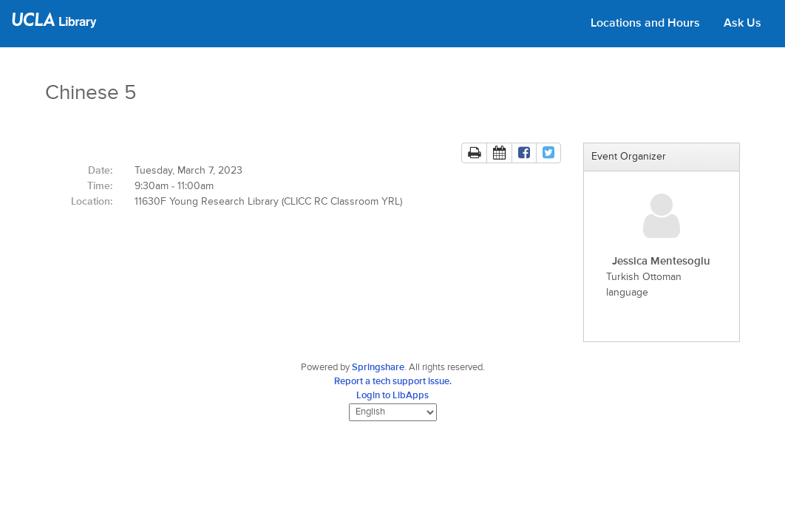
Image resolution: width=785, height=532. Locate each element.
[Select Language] (393, 412)
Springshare (378, 368)
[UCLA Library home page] (54, 25)
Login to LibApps (392, 396)
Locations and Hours (645, 24)
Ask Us (742, 24)
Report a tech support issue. (393, 382)
